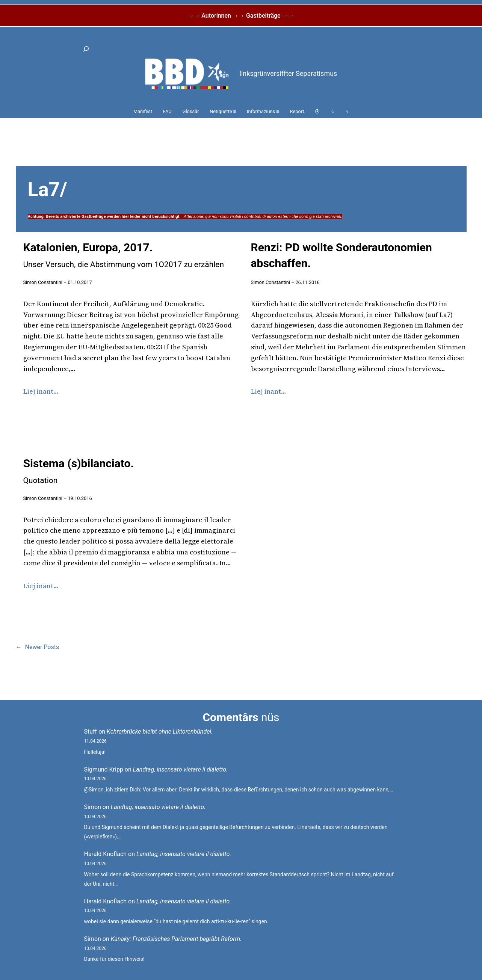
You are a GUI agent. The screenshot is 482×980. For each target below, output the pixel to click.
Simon (93, 807)
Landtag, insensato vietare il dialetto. (180, 769)
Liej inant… (41, 391)
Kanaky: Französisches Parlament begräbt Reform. (176, 939)
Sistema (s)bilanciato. (79, 471)
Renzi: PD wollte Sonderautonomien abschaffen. (341, 255)
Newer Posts (38, 647)
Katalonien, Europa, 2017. (124, 255)
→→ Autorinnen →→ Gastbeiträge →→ (241, 16)
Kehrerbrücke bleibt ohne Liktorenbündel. (160, 732)
